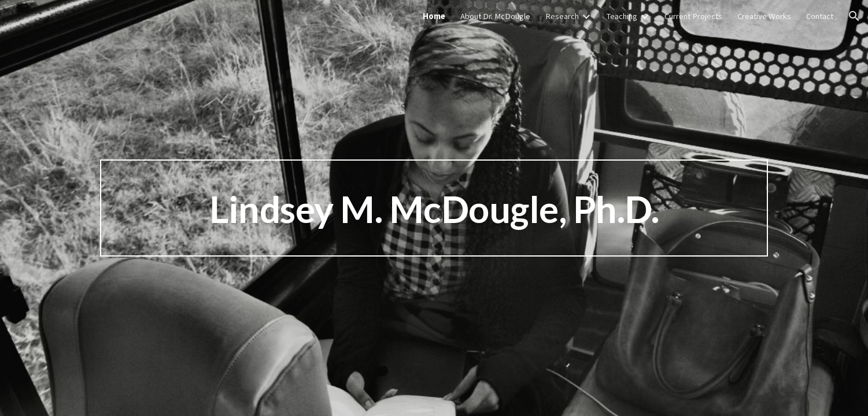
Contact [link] (820, 16)
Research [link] (562, 16)
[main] (434, 208)
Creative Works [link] (764, 16)
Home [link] (434, 16)
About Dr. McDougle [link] (495, 16)
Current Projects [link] (693, 16)
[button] (854, 16)
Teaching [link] (622, 16)
